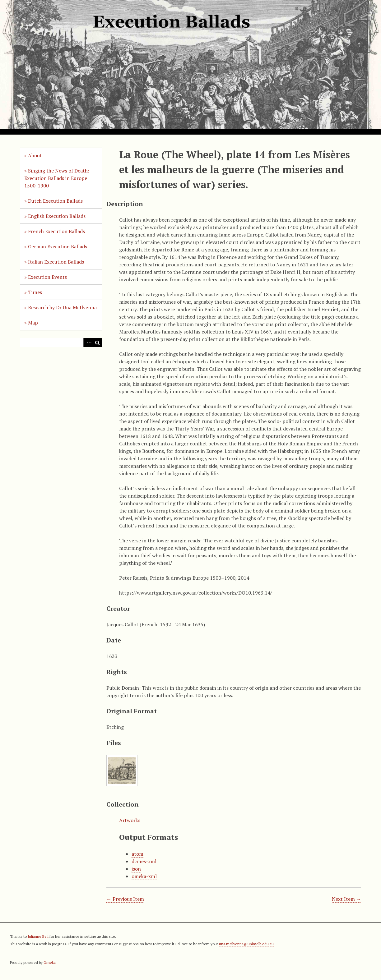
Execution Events (47, 277)
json (136, 869)
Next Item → (346, 899)
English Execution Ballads (57, 216)
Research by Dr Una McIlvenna (62, 307)
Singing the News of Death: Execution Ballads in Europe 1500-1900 (57, 178)
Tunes (35, 292)
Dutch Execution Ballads (55, 201)
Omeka (50, 962)
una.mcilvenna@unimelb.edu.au (246, 944)
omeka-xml (144, 876)
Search (97, 343)
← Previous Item (125, 899)
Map (33, 323)
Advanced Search (88, 343)
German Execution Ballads (58, 246)
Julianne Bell (38, 936)
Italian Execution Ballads (56, 262)
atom (137, 854)
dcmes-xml (144, 861)
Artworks (130, 820)
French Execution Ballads (56, 231)
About (35, 155)
